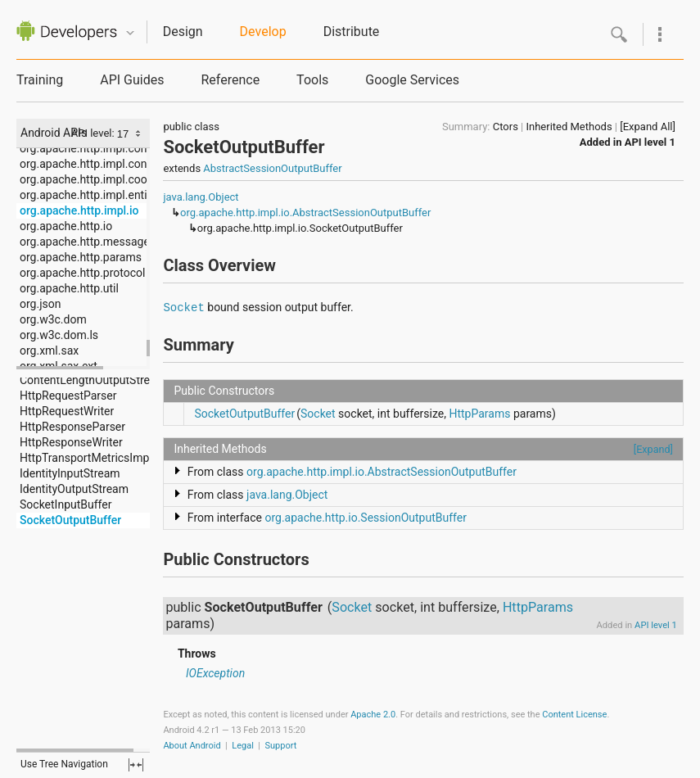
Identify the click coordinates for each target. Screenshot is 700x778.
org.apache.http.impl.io (79, 210)
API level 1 (650, 142)
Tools (312, 80)
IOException (215, 673)
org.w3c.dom (53, 319)
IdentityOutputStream (74, 489)
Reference (230, 80)
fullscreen (136, 765)
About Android (192, 746)
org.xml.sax (49, 351)
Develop (263, 32)
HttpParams (479, 414)
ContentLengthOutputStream (93, 380)
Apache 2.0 (373, 715)
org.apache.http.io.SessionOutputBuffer (365, 518)
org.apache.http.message (85, 242)
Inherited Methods (569, 127)
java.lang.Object (201, 197)
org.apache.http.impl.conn (86, 148)
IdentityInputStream (70, 473)
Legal (243, 746)
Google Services (412, 80)
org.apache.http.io (66, 226)
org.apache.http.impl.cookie (91, 179)
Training (40, 80)
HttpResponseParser (72, 427)
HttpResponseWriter (71, 442)
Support (280, 746)
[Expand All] (648, 127)
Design (183, 32)
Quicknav (130, 33)
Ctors (506, 127)
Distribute (352, 32)
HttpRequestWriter (67, 411)
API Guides (132, 80)
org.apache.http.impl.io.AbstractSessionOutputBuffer (305, 213)
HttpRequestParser (68, 396)
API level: (94, 133)
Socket (183, 308)
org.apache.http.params (81, 257)
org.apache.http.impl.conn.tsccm (104, 164)
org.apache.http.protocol (82, 273)
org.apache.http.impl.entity (88, 195)
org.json (40, 304)
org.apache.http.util (69, 288)
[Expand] (653, 449)
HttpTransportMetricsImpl (86, 458)
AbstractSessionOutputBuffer (272, 168)
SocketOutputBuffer (70, 520)
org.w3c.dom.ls (59, 335)
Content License (574, 715)
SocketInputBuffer (65, 504)
